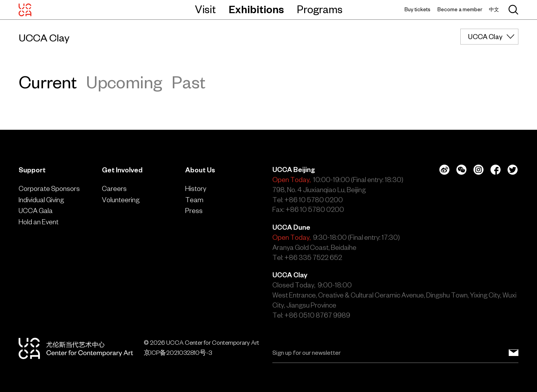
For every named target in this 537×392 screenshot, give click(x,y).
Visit (205, 9)
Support (32, 170)
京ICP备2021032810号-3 (178, 353)
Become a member (460, 9)
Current (48, 82)
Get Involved (122, 170)
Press (194, 211)
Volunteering (121, 200)
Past (188, 82)
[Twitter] (513, 170)
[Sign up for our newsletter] (514, 353)
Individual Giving (41, 200)
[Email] (395, 353)
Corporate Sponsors (49, 188)
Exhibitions (256, 9)
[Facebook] (496, 170)
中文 (494, 9)
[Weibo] (444, 170)
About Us (200, 170)
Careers (114, 188)
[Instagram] (478, 170)
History (196, 188)
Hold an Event (39, 222)
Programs (320, 9)
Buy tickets (417, 9)
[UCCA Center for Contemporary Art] (25, 10)
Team (194, 200)
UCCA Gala (36, 211)
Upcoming (124, 82)
